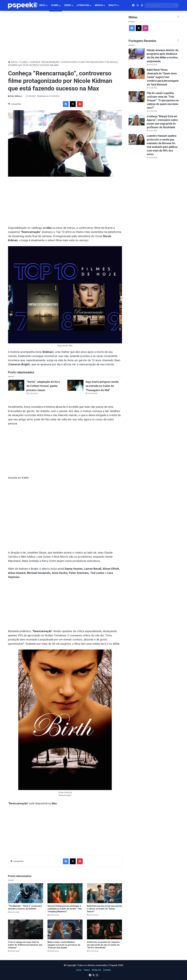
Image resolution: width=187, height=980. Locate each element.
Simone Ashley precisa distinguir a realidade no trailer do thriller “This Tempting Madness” (65, 909)
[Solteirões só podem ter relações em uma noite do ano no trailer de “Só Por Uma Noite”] (104, 929)
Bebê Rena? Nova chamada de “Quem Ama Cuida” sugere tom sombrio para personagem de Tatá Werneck (163, 77)
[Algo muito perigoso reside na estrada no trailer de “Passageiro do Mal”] (75, 385)
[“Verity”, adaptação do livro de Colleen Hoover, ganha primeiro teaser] (16, 385)
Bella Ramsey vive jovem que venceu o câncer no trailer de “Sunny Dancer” (104, 909)
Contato (107, 970)
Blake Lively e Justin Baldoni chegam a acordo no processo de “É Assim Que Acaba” (64, 945)
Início (42, 5)
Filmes (55, 5)
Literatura (83, 5)
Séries (68, 5)
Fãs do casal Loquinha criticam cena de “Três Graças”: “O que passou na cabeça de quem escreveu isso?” (163, 100)
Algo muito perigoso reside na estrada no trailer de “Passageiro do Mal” (102, 386)
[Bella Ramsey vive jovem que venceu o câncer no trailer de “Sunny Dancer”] (104, 893)
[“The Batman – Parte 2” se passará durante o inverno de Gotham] (26, 893)
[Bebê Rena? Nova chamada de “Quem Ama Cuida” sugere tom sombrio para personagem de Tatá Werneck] (137, 73)
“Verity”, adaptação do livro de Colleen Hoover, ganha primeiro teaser (43, 386)
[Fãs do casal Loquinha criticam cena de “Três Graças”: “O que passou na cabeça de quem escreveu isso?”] (137, 97)
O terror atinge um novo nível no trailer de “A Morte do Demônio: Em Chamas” (25, 945)
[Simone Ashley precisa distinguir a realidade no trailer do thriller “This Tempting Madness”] (65, 893)
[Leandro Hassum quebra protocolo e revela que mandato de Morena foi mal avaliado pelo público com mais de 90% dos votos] (137, 139)
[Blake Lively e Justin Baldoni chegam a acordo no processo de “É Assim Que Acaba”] (65, 929)
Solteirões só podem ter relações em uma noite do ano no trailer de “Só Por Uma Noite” (103, 945)
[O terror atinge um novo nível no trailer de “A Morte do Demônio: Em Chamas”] (26, 929)
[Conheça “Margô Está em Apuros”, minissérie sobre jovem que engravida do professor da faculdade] (137, 120)
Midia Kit (96, 970)
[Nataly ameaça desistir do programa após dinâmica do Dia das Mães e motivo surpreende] (137, 54)
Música (99, 5)
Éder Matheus (16, 96)
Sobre (87, 970)
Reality (113, 5)
